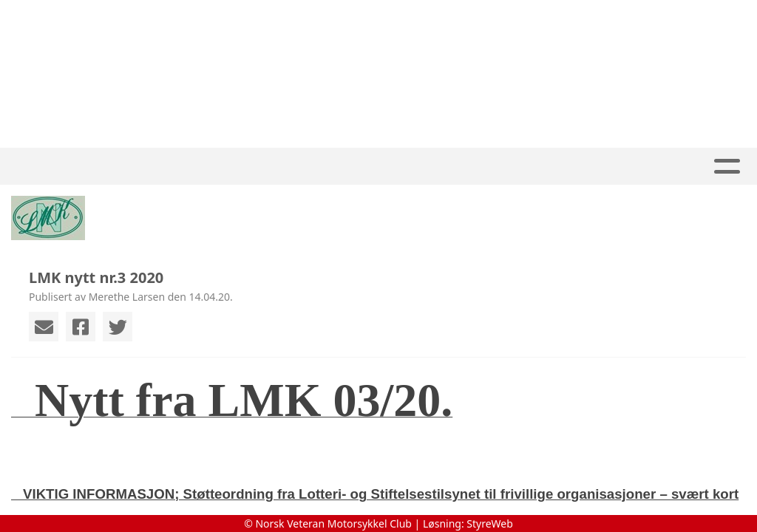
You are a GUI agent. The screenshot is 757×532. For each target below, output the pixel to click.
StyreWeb (490, 524)
